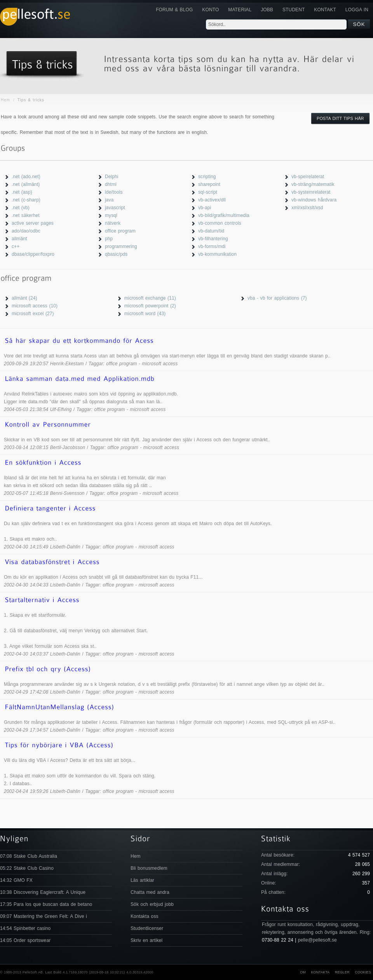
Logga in (357, 10)
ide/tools (114, 192)
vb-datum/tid (211, 231)
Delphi (112, 177)
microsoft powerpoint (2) (150, 306)
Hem (5, 100)
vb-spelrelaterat (308, 177)
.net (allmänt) (26, 184)
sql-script (208, 192)
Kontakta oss (145, 916)
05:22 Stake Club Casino (27, 868)
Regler (342, 972)
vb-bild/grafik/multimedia (224, 215)
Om (303, 972)
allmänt (19, 239)
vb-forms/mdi (212, 246)
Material (240, 10)
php (109, 239)
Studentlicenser (147, 928)
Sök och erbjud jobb (152, 904)
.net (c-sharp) (26, 200)
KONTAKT (325, 10)
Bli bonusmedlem (149, 868)
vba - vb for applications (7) (277, 298)
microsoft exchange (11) (150, 298)
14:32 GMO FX (16, 880)
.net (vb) (21, 208)
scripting (207, 177)
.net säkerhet (26, 215)
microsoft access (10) (35, 306)
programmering (121, 246)
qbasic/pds (116, 254)
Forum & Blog (174, 10)
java (109, 200)
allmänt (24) (24, 298)
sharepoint (209, 184)
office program (120, 231)
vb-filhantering (213, 239)
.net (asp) (22, 192)
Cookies (363, 972)
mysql (111, 215)
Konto (210, 10)
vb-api (205, 208)
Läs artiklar (142, 880)
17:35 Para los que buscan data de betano (46, 904)
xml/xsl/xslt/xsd (307, 208)
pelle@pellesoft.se (317, 940)
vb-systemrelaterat (311, 192)
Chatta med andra (150, 892)
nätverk (113, 223)
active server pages (33, 223)
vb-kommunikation (217, 254)
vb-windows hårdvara (314, 200)
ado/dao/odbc (26, 231)
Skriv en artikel (146, 940)
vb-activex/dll (212, 200)
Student (294, 10)
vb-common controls (220, 223)
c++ (16, 246)
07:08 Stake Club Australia (29, 856)
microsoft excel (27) (33, 314)
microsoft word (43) (145, 314)
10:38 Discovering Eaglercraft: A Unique (43, 892)
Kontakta (320, 972)
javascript (115, 208)
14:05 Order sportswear (25, 940)
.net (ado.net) (26, 177)
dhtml (111, 184)
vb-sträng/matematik (313, 184)
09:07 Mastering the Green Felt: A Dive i (44, 916)
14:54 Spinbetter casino (25, 928)
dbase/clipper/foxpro (33, 254)
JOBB (267, 10)
